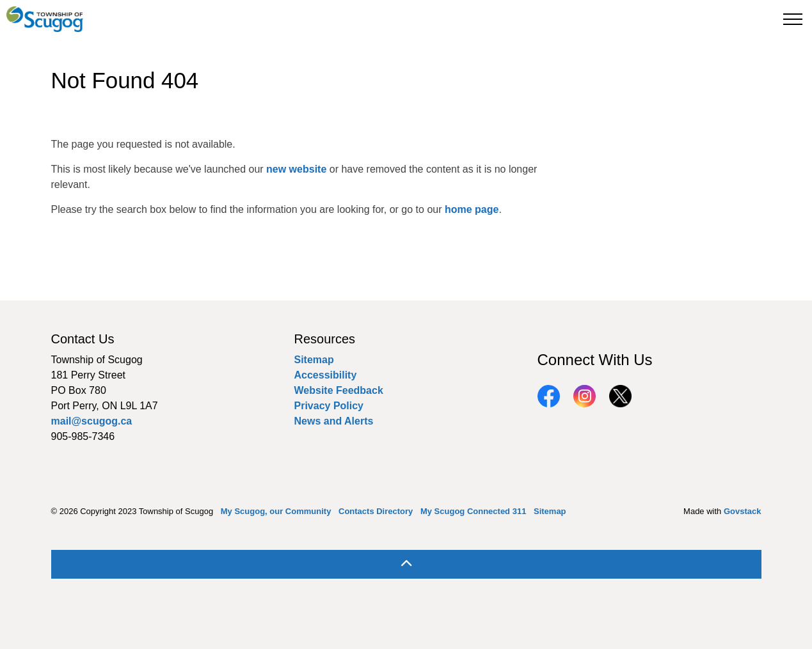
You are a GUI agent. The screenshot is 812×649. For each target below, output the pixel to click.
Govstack (743, 511)
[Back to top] (406, 564)
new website (296, 169)
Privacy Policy (329, 406)
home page (472, 209)
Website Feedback (339, 390)
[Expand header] (793, 19)
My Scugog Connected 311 (473, 511)
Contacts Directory (376, 511)
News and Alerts (334, 421)
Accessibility (326, 375)
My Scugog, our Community (276, 511)
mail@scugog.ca (92, 421)
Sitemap (314, 360)
